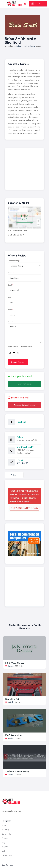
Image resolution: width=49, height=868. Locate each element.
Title (10, 297)
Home (4, 825)
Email (10, 285)
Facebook (21, 422)
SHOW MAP (25, 218)
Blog (3, 842)
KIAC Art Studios (13, 735)
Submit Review (18, 362)
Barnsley (11, 666)
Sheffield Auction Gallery (17, 772)
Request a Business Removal (24, 405)
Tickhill (10, 702)
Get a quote (6, 834)
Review (11, 322)
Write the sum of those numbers (20, 346)
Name (10, 273)
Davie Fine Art (12, 699)
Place (10, 310)
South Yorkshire (29, 46)
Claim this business (25, 384)
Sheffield (19, 46)
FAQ (3, 851)
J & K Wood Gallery (15, 663)
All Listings (5, 830)
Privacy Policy (7, 855)
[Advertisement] (24, 170)
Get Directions (25, 447)
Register (5, 847)
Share (14, 475)
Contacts (5, 838)
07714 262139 (23, 463)
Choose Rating (13, 261)
